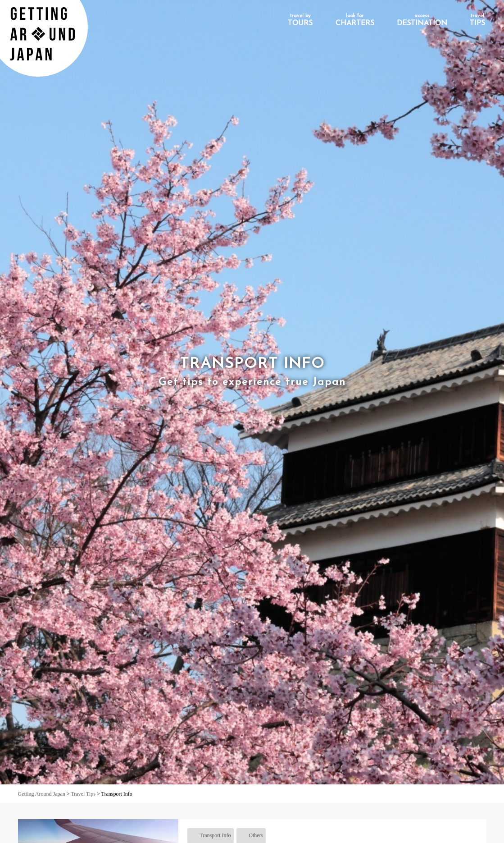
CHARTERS (355, 20)
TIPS (477, 20)
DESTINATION (422, 20)
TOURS (300, 20)
